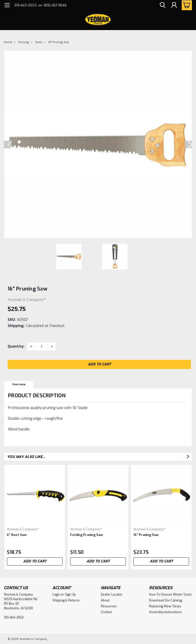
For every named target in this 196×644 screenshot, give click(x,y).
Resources (109, 606)
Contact (106, 612)
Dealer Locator (112, 595)
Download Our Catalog (166, 600)
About (105, 600)
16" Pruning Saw (59, 42)
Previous (8, 144)
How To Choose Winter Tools (170, 595)
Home (8, 42)
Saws (38, 42)
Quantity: (16, 346)
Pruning (24, 42)
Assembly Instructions (165, 612)
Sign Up (70, 595)
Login (56, 595)
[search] (163, 5)
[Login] (174, 5)
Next (188, 144)
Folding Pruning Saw (87, 535)
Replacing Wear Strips (165, 606)
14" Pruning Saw (146, 535)
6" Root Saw (17, 535)
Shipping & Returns (66, 600)
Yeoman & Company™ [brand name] (23, 529)
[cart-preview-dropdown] (186, 5)
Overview (19, 384)
